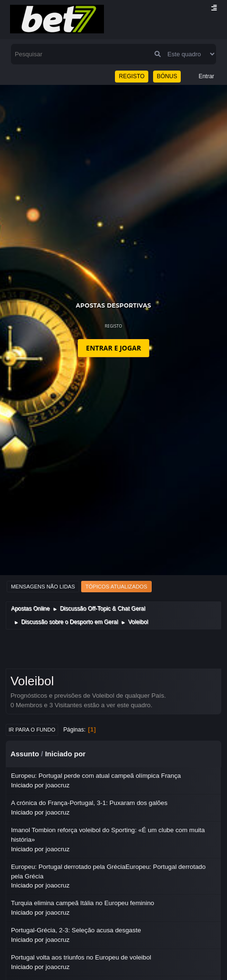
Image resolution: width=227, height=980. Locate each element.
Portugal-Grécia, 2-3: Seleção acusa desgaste (76, 930)
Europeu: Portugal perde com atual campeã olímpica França (96, 776)
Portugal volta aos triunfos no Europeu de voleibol (81, 957)
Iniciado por (65, 754)
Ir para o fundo (32, 730)
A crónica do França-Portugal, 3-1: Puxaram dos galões (89, 803)
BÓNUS (167, 76)
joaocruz (58, 785)
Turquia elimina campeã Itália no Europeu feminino (83, 903)
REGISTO (132, 76)
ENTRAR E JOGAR (113, 348)
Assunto (25, 754)
